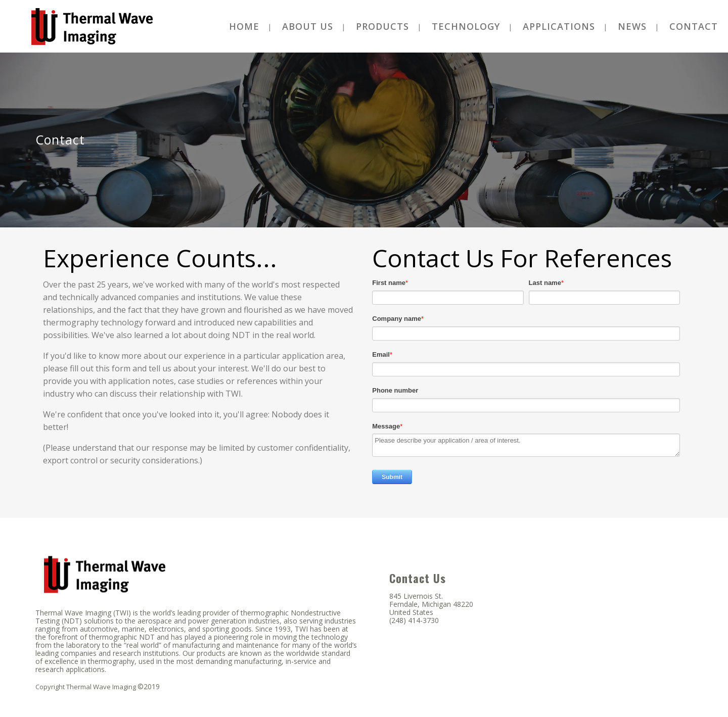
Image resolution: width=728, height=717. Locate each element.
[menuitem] (244, 26)
